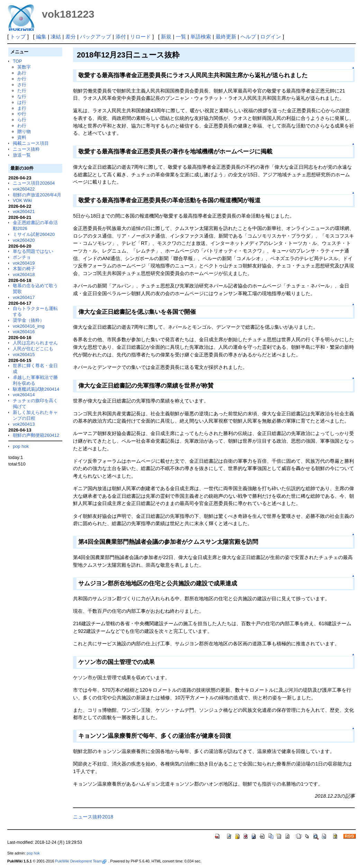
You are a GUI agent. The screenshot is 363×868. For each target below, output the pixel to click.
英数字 (24, 67)
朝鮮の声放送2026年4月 (37, 195)
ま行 (22, 108)
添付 (121, 37)
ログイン (271, 37)
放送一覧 (22, 155)
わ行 (22, 126)
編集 (41, 37)
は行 (22, 102)
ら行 (22, 120)
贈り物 (24, 131)
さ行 (22, 85)
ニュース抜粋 (26, 149)
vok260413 (24, 424)
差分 (71, 37)
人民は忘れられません (35, 343)
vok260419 (24, 263)
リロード (140, 37)
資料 (22, 137)
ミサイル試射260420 (34, 234)
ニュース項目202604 (34, 183)
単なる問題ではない (33, 251)
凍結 (56, 37)
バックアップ (96, 37)
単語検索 (201, 37)
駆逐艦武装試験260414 (36, 389)
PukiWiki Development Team (81, 861)
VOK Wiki (22, 200)
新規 (166, 37)
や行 (22, 114)
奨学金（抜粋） (29, 320)
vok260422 (24, 189)
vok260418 (24, 274)
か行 (22, 79)
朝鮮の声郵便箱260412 (36, 435)
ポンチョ (22, 257)
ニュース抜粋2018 (93, 817)
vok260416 (24, 332)
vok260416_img (29, 326)
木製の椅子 (24, 269)
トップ (18, 37)
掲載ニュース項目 (31, 143)
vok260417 (24, 297)
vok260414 (24, 395)
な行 (22, 96)
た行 (22, 91)
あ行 (22, 73)
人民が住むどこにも (33, 349)
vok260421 (24, 211)
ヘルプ (248, 37)
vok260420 (24, 240)
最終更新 (226, 37)
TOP (17, 61)
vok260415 (24, 355)
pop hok (21, 446)
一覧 (181, 37)
